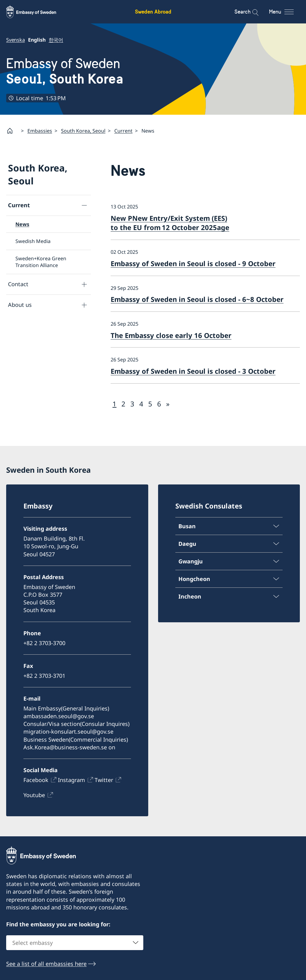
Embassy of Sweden (65, 71)
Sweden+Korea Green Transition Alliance (41, 262)
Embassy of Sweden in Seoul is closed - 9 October (193, 263)
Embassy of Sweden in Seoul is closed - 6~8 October (197, 299)
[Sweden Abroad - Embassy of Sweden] (37, 12)
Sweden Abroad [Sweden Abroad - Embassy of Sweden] (153, 12)
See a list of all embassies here (46, 963)
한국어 (56, 40)
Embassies (40, 131)
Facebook (36, 780)
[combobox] (75, 942)
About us (20, 305)
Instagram (71, 780)
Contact (18, 284)
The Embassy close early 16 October (171, 335)
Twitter (104, 780)
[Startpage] (12, 131)
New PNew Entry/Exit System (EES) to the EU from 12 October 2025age (170, 223)
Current (123, 131)
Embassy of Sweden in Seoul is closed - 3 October (193, 371)
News (22, 224)
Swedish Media (33, 241)
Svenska (16, 40)
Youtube (34, 795)
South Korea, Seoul (83, 131)
